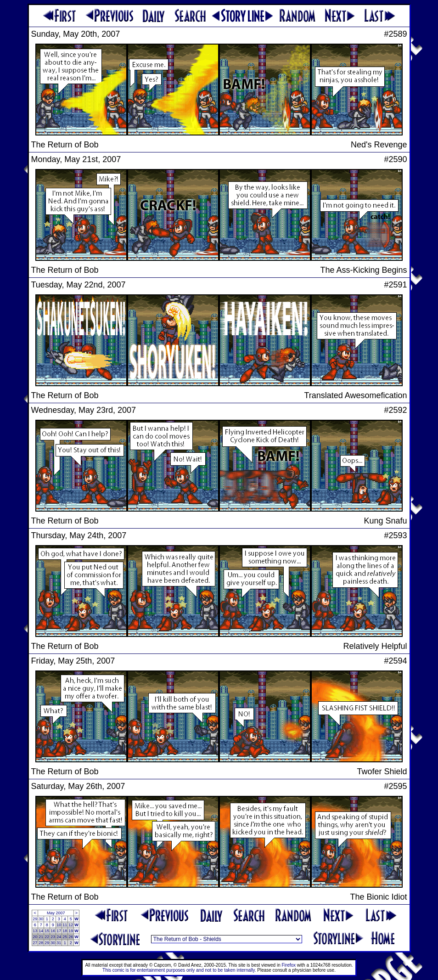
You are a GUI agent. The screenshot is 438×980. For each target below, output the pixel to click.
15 (47, 931)
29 (35, 919)
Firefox (289, 965)
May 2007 (56, 913)
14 (41, 931)
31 (59, 943)
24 (59, 937)
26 (71, 937)
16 (53, 931)
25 (65, 937)
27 (35, 943)
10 (59, 925)
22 (47, 937)
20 (35, 937)
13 (35, 931)
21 (41, 937)
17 (59, 931)
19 (71, 931)
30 (41, 919)
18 (65, 931)
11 (65, 925)
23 (53, 937)
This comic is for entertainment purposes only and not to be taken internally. (179, 970)
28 (41, 943)
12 (71, 925)
